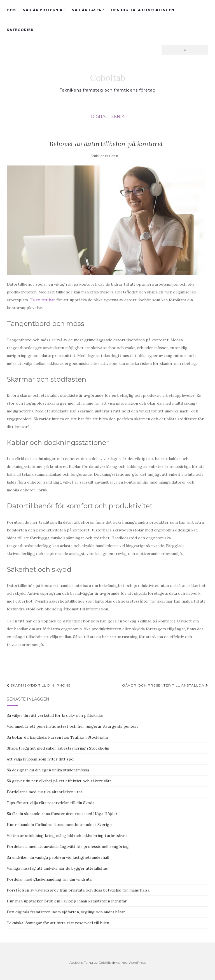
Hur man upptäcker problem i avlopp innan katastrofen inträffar (67, 901)
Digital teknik (108, 116)
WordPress (137, 963)
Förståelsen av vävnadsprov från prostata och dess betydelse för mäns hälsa (78, 890)
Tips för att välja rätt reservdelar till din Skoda (51, 803)
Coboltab (108, 78)
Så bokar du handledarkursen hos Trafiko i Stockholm (57, 737)
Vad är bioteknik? (44, 10)
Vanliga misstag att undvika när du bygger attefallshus (57, 868)
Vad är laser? (88, 10)
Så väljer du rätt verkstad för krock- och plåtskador (55, 715)
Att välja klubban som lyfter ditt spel (41, 759)
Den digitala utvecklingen (143, 10)
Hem (11, 10)
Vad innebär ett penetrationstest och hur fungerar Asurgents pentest (72, 726)
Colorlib (105, 963)
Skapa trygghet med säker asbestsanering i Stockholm (58, 748)
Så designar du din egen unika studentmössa (48, 770)
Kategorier (20, 30)
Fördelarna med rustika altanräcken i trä (45, 792)
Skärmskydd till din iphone (39, 685)
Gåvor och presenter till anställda (165, 685)
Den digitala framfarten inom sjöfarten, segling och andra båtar (66, 912)
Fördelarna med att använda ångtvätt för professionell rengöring (68, 846)
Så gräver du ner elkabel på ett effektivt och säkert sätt (59, 781)
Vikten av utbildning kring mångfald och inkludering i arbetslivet (67, 836)
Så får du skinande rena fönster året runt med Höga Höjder (62, 814)
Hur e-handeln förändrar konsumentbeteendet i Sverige (59, 825)
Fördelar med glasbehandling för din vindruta (49, 879)
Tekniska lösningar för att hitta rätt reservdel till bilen (58, 923)
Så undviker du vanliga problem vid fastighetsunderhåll (58, 857)
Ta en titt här (43, 300)
